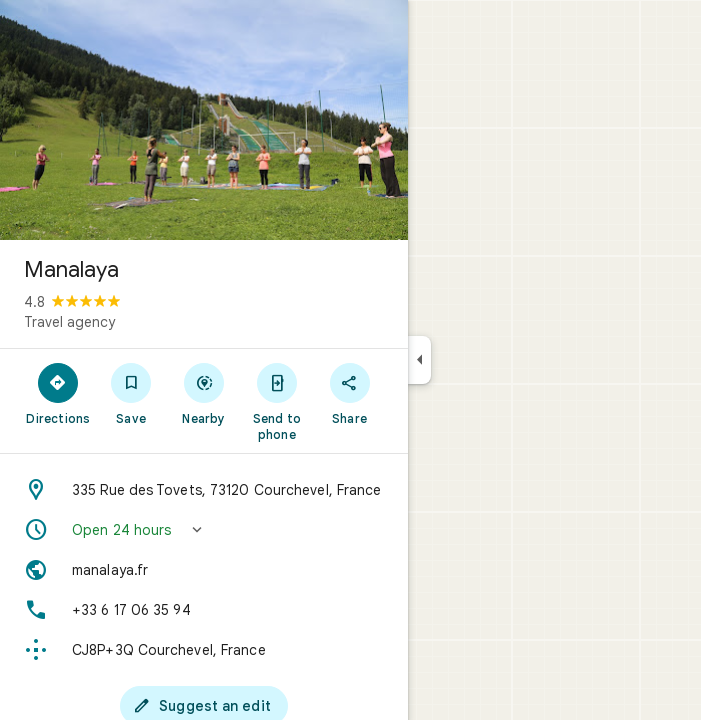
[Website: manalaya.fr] (204, 570)
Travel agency (69, 322)
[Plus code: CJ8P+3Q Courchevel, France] (204, 650)
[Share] (349, 393)
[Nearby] (204, 393)
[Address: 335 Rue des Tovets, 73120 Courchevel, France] (204, 490)
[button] (204, 530)
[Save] (131, 393)
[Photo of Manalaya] (204, 120)
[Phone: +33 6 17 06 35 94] (204, 610)
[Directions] (58, 393)
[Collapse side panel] (419, 360)
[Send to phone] (276, 401)
